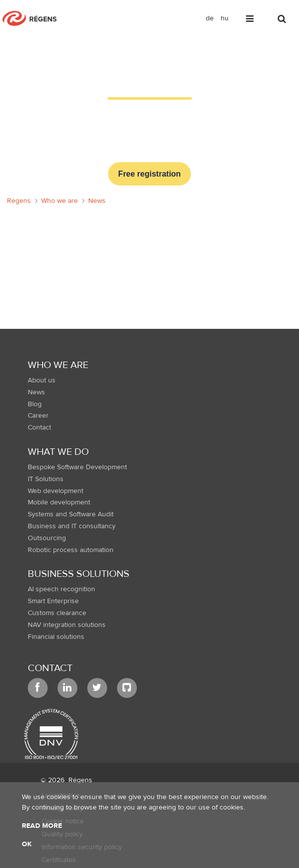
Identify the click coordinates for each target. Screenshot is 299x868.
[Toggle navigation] (250, 21)
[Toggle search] (283, 21)
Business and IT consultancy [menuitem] (72, 526)
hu (225, 18)
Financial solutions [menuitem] (56, 637)
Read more (42, 826)
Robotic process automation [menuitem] (71, 550)
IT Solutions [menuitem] (46, 479)
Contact (50, 668)
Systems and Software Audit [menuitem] (71, 514)
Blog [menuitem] (35, 404)
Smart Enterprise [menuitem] (53, 601)
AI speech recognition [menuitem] (61, 589)
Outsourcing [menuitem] (47, 538)
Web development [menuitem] (56, 491)
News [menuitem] (36, 392)
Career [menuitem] (38, 416)
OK (27, 844)
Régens (80, 780)
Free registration (149, 174)
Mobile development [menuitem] (59, 502)
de (210, 18)
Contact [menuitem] (39, 428)
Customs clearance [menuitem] (57, 613)
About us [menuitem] (42, 380)
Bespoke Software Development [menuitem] (77, 467)
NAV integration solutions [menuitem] (67, 625)
